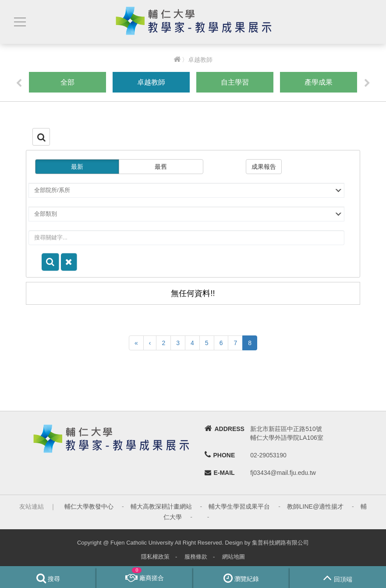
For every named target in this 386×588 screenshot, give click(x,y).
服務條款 (196, 557)
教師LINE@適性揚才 (315, 506)
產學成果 (319, 82)
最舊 (161, 167)
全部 (67, 82)
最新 (77, 167)
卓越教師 (151, 82)
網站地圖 (234, 557)
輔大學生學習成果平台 (239, 506)
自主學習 (235, 82)
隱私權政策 (155, 557)
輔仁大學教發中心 (89, 506)
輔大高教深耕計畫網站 (161, 506)
